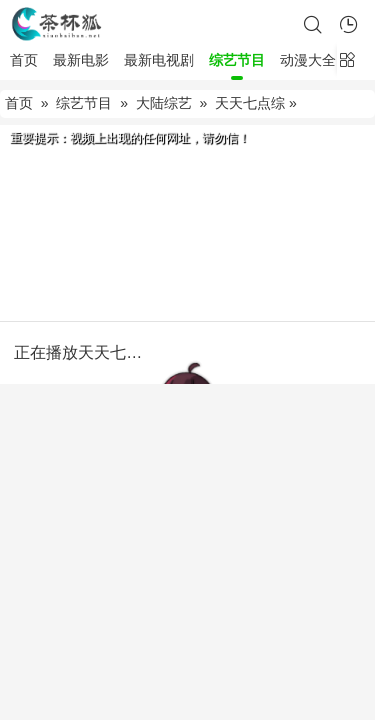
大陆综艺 (164, 103)
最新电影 (81, 60)
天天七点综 (250, 103)
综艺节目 (237, 60)
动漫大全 (308, 60)
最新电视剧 (159, 60)
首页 (24, 60)
